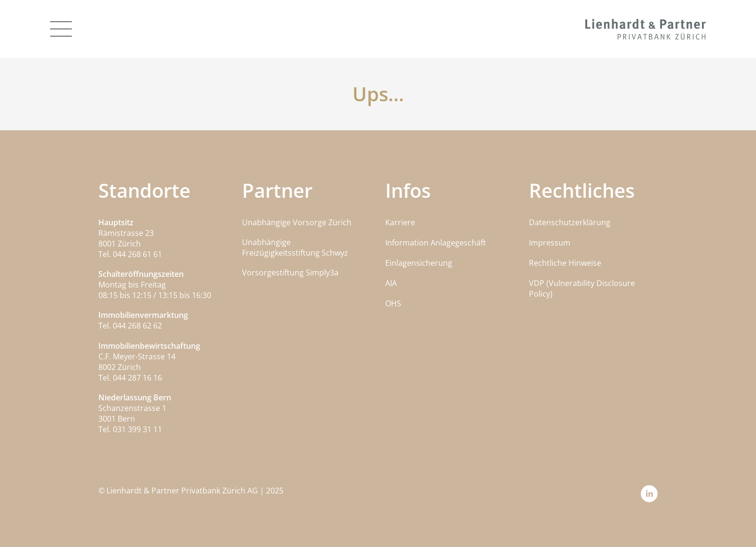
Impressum (550, 243)
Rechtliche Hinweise (565, 263)
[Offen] (61, 29)
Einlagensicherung (419, 263)
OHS (393, 303)
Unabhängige (266, 242)
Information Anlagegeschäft (436, 243)
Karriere (400, 222)
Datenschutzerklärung (570, 222)
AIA (391, 283)
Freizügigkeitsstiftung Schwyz (295, 253)
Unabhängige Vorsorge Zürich (297, 222)
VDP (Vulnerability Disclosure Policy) (582, 288)
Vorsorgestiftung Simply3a (290, 273)
